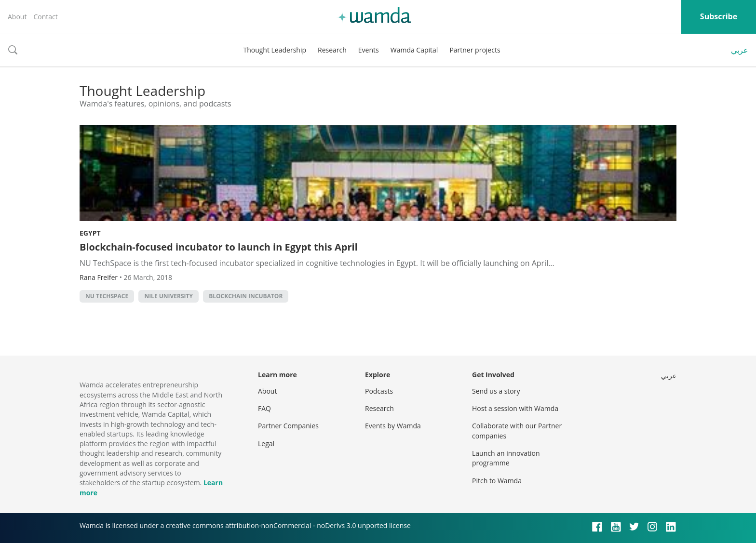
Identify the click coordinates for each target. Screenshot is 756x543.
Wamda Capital (414, 50)
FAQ (264, 408)
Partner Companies (288, 426)
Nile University (169, 296)
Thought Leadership (275, 50)
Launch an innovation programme (506, 458)
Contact (45, 17)
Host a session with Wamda (515, 408)
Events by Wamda (393, 426)
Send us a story (496, 391)
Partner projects (475, 50)
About (17, 17)
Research (332, 50)
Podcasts (379, 391)
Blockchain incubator (246, 296)
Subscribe (719, 16)
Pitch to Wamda (497, 481)
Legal (266, 444)
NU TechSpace (107, 296)
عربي (740, 50)
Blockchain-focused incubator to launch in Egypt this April (219, 247)
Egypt (90, 233)
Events (369, 50)
